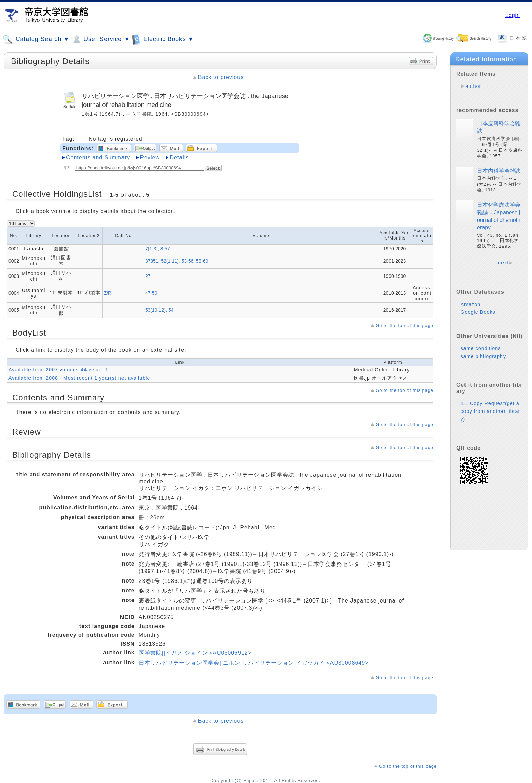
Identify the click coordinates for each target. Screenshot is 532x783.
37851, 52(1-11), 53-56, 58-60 (177, 261)
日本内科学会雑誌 (499, 171)
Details (179, 158)
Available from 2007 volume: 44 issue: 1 (58, 370)
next (503, 263)
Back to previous (221, 77)
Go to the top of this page (404, 326)
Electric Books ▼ (163, 39)
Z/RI (108, 293)
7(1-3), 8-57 (158, 249)
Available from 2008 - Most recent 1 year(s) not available (79, 378)
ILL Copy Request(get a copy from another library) (490, 411)
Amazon (470, 304)
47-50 (151, 293)
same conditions (481, 348)
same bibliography (483, 356)
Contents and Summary (98, 158)
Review (150, 158)
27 (148, 276)
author (473, 86)
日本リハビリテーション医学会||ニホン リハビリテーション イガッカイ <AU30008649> (254, 663)
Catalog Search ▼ (36, 39)
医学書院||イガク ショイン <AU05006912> (195, 653)
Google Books (478, 312)
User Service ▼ (101, 39)
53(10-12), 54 (159, 310)
